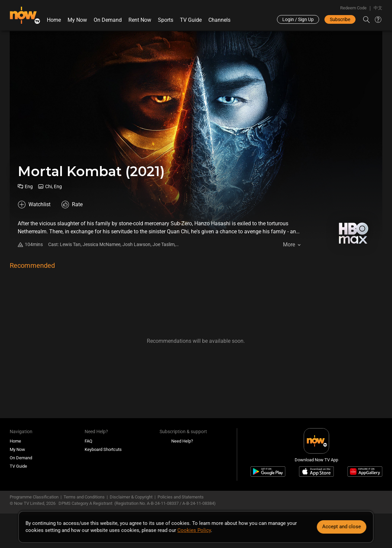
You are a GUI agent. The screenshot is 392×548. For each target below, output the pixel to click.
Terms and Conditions (84, 497)
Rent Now (140, 20)
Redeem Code (353, 8)
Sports (166, 20)
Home (54, 20)
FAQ (88, 441)
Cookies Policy (194, 530)
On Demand (108, 20)
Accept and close (342, 527)
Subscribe (340, 19)
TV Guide (191, 20)
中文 (378, 8)
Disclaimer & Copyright (131, 497)
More (289, 245)
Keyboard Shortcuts (103, 449)
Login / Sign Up (298, 19)
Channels (219, 20)
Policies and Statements (181, 497)
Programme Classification (34, 497)
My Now (77, 20)
